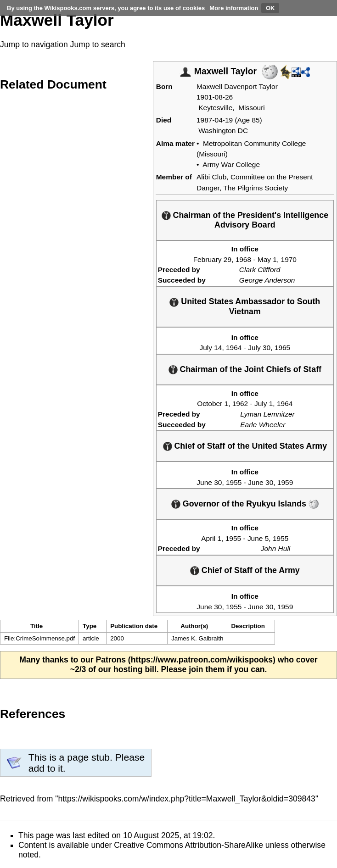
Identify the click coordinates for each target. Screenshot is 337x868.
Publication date (134, 626)
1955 (234, 482)
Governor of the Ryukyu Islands (244, 504)
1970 (289, 259)
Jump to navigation (34, 45)
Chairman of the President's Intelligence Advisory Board (251, 220)
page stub (88, 757)
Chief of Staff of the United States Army (251, 446)
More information (234, 8)
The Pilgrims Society (256, 188)
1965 (282, 348)
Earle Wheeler (263, 425)
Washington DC (223, 131)
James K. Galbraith (197, 638)
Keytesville (215, 108)
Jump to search (98, 45)
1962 (240, 403)
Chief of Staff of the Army (251, 570)
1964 (234, 348)
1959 (285, 482)
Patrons (111, 660)
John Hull (276, 548)
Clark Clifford (260, 270)
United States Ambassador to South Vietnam (250, 306)
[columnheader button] (93, 626)
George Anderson (267, 280)
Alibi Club (211, 177)
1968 (243, 259)
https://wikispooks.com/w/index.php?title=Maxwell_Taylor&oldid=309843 (187, 799)
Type (90, 626)
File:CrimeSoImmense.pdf (39, 638)
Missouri (252, 108)
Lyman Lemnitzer (267, 414)
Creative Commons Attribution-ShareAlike (188, 845)
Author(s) (194, 626)
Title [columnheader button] (37, 626)
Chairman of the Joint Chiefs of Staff (251, 369)
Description (248, 626)
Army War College (231, 164)
